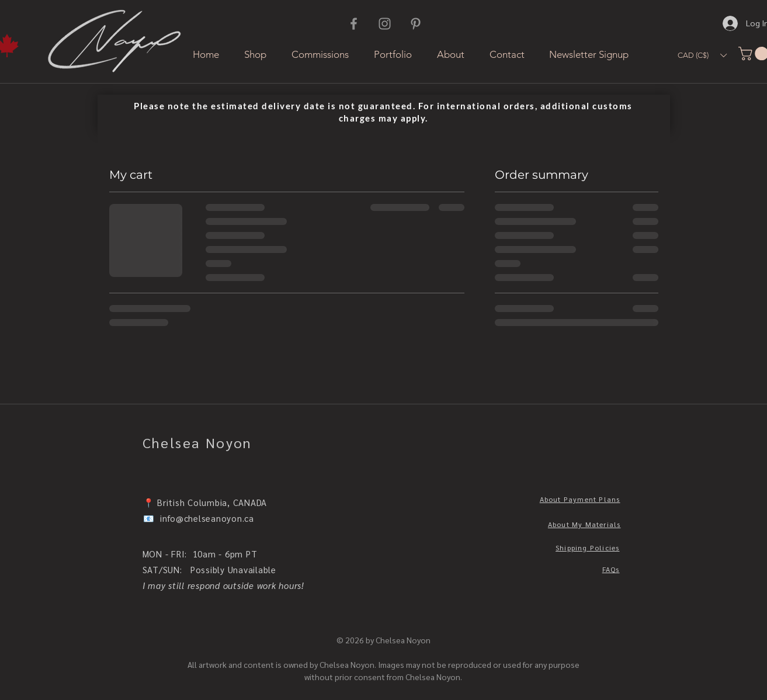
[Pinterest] (416, 24)
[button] (702, 55)
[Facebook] (354, 24)
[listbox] (702, 55)
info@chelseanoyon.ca (207, 518)
